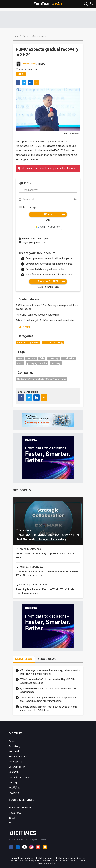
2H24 (20, 358)
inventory (53, 358)
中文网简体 (14, 793)
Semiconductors (40, 36)
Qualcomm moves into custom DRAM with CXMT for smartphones (48, 690)
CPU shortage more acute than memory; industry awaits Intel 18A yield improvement (50, 672)
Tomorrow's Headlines (20, 807)
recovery (56, 363)
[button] (48, 227)
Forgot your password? (33, 242)
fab (42, 358)
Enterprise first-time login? (35, 239)
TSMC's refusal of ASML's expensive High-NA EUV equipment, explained (48, 681)
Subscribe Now (67, 168)
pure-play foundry (37, 363)
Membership (15, 751)
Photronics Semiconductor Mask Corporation (41, 379)
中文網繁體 (14, 787)
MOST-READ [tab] (24, 659)
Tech (25, 36)
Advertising (14, 746)
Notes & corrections (19, 777)
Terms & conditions (19, 756)
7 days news (15, 813)
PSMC (20, 363)
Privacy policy (15, 762)
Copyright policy (17, 767)
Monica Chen (30, 64)
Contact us (14, 772)
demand (31, 358)
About (12, 741)
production (69, 358)
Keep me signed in (32, 207)
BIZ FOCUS (22, 490)
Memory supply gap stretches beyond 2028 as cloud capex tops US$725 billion (49, 708)
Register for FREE (51, 281)
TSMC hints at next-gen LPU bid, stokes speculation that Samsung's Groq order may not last (48, 699)
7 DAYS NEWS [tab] (47, 659)
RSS (11, 823)
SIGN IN (54, 214)
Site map (13, 782)
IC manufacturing (53, 343)
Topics (12, 818)
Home (16, 36)
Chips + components (28, 343)
